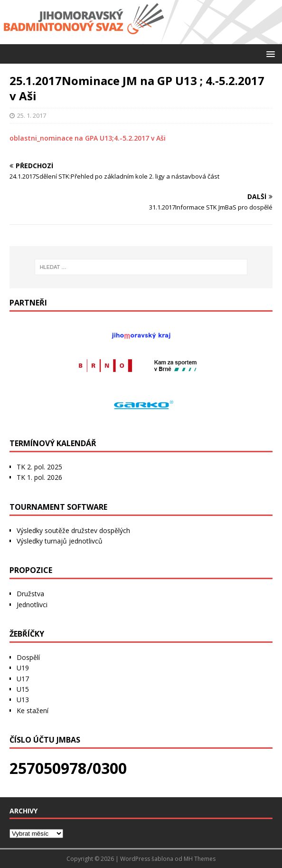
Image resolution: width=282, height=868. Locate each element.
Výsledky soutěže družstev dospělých (73, 530)
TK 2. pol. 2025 (39, 467)
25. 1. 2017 (32, 115)
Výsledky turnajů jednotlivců (60, 541)
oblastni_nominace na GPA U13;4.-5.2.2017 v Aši (88, 138)
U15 (23, 689)
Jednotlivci (32, 605)
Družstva (30, 594)
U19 (23, 668)
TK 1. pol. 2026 (39, 477)
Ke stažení (33, 711)
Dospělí (28, 657)
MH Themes (200, 859)
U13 (23, 700)
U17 (23, 679)
